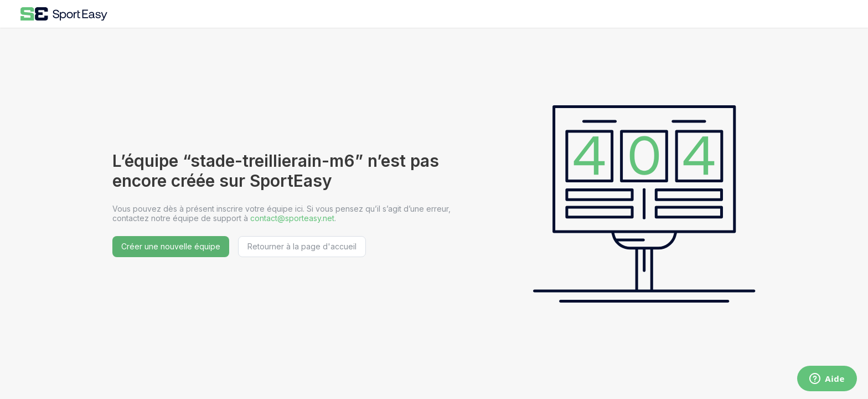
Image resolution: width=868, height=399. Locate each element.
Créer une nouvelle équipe (171, 246)
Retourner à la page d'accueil (302, 246)
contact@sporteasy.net (292, 218)
